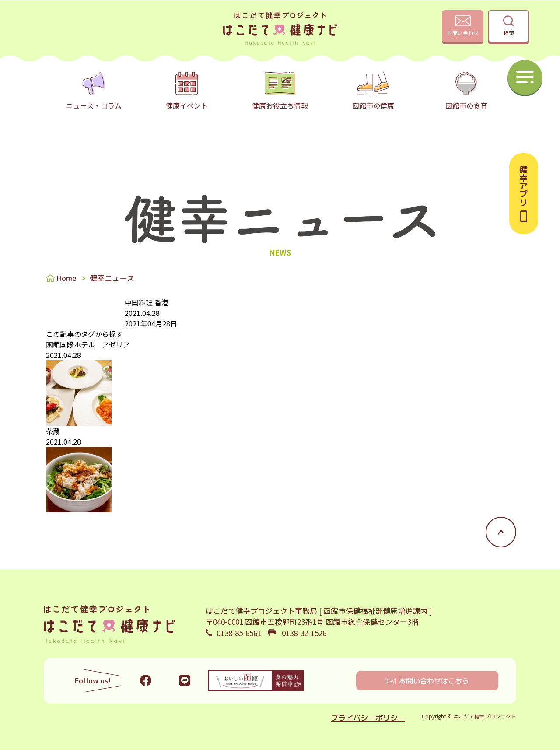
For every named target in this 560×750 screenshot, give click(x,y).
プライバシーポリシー (368, 718)
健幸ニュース (112, 278)
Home (67, 278)
